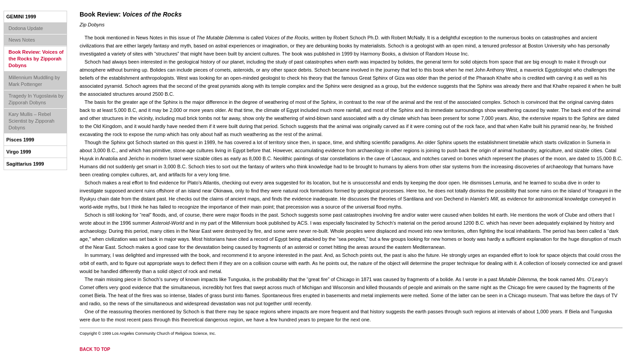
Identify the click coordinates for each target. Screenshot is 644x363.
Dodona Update (26, 28)
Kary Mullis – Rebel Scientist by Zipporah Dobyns (32, 121)
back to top (95, 349)
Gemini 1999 (21, 17)
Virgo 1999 (19, 152)
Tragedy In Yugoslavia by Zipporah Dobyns (36, 99)
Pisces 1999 (20, 140)
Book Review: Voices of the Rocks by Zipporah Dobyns (36, 59)
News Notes (22, 40)
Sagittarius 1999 (25, 164)
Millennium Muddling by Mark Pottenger (34, 81)
